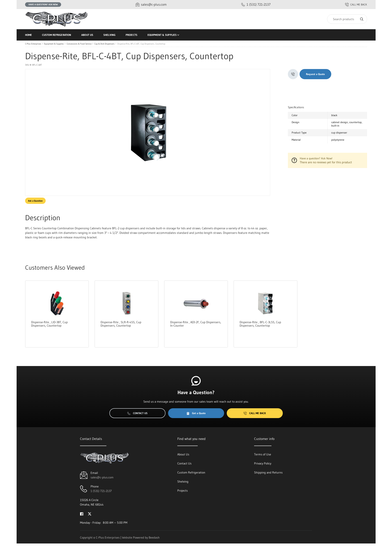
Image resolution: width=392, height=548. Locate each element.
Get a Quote (196, 413)
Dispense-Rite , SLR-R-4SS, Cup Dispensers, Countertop (121, 324)
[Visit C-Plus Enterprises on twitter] (90, 513)
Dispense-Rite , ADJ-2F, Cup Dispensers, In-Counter (196, 324)
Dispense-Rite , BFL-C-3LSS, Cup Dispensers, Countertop (260, 324)
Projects (131, 35)
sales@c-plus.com (102, 477)
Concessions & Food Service (79, 44)
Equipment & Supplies (164, 35)
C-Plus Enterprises (33, 44)
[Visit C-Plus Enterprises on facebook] (82, 513)
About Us (87, 35)
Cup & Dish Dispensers (104, 44)
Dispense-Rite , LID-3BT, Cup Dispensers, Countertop (49, 324)
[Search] (347, 19)
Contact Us (137, 413)
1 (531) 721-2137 (101, 491)
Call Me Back (255, 413)
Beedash (154, 537)
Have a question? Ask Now (43, 4)
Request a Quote (315, 74)
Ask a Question (35, 201)
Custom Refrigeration (57, 35)
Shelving (109, 35)
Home (28, 35)
